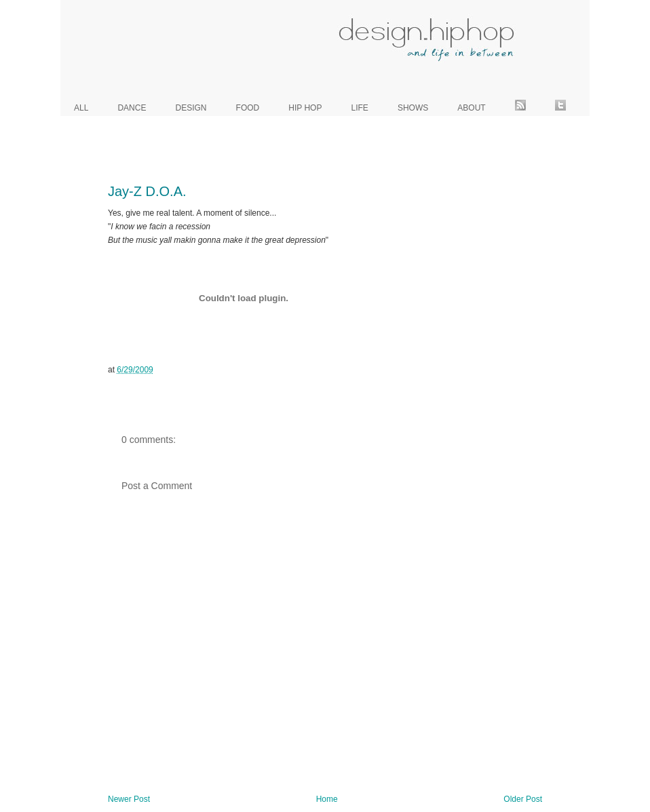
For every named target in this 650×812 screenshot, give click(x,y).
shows (413, 108)
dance (132, 108)
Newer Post (129, 799)
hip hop (305, 108)
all (81, 108)
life (360, 108)
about (471, 108)
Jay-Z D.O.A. (147, 191)
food (248, 108)
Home (327, 799)
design (191, 108)
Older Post (523, 799)
